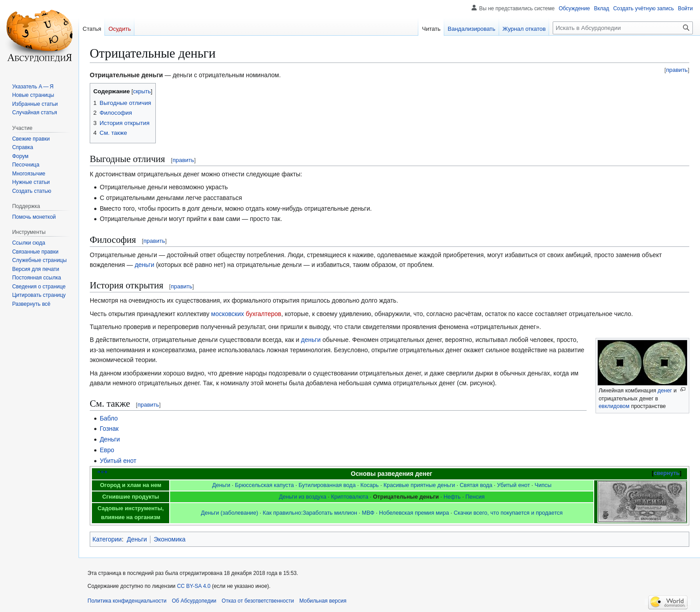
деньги (145, 265)
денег (665, 391)
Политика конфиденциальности (127, 601)
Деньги (110, 439)
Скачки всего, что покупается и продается (508, 513)
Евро (107, 450)
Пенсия (475, 497)
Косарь (369, 485)
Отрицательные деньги (406, 497)
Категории (107, 539)
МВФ (368, 513)
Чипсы (543, 485)
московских (228, 314)
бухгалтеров (263, 314)
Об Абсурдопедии (194, 601)
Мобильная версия (323, 601)
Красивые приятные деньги (419, 485)
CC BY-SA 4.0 (194, 586)
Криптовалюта (350, 497)
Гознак (109, 429)
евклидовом (614, 406)
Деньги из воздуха (303, 497)
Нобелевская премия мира (414, 513)
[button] (31, 304)
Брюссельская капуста (264, 485)
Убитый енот (118, 461)
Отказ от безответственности (258, 601)
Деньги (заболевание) (229, 513)
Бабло (108, 418)
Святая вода (476, 485)
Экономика (169, 539)
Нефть (452, 497)
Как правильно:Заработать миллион (310, 513)
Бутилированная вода (327, 485)
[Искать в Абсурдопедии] (623, 28)
